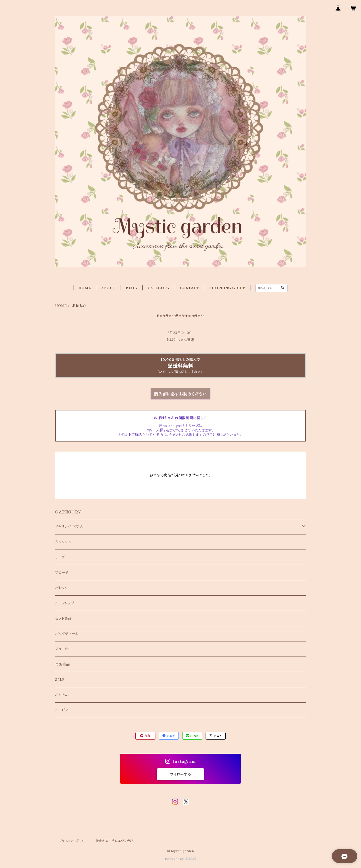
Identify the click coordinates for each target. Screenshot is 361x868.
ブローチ (62, 573)
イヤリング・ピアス (69, 527)
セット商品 (63, 618)
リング (60, 557)
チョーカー (63, 649)
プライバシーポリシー (73, 841)
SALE (60, 680)
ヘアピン (62, 710)
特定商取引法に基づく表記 (115, 841)
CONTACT (190, 288)
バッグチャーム (67, 634)
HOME (85, 288)
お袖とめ (62, 695)
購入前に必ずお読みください (180, 394)
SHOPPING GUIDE (227, 288)
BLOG (132, 288)
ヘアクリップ (65, 603)
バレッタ (62, 588)
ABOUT (108, 288)
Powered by (180, 859)
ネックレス (63, 542)
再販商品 (63, 664)
